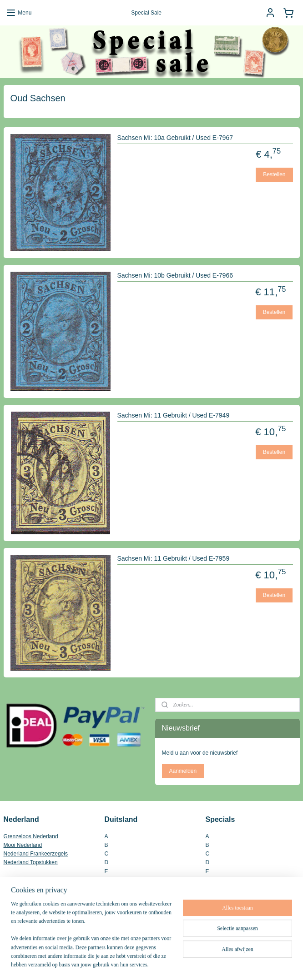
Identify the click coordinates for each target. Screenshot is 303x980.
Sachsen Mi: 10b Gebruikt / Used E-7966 (175, 275)
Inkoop (12, 921)
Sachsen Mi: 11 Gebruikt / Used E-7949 (174, 415)
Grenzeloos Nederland (31, 836)
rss (139, 963)
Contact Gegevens (26, 913)
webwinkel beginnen (168, 963)
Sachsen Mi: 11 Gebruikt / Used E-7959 (174, 558)
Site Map (14, 930)
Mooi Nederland (23, 845)
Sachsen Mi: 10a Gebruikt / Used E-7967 (175, 138)
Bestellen (274, 174)
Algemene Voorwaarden (33, 904)
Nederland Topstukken (31, 862)
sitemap (122, 963)
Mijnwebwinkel (239, 963)
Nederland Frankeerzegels (36, 854)
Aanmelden (183, 771)
